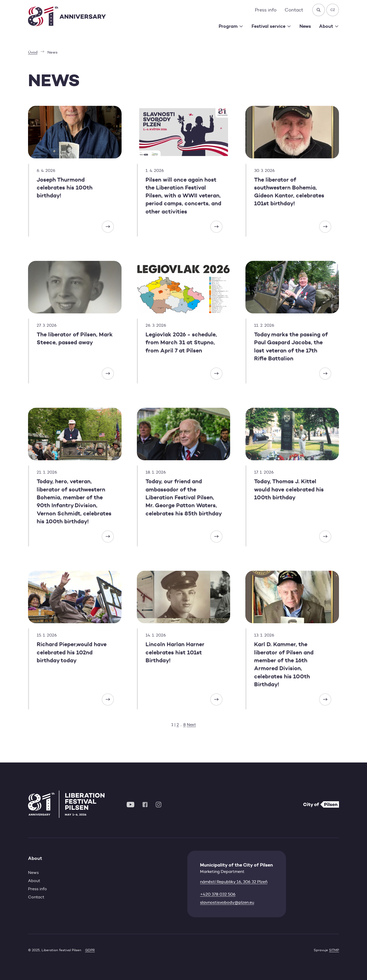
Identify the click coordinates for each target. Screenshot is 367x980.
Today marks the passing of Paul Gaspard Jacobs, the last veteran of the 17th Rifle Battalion (291, 346)
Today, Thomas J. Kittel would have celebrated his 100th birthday (289, 489)
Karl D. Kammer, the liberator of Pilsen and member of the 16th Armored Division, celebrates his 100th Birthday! (284, 664)
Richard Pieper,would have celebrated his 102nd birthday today (72, 652)
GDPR (90, 950)
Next (191, 725)
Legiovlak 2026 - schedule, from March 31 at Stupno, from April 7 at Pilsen (181, 342)
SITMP (334, 950)
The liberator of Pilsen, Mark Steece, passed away (75, 338)
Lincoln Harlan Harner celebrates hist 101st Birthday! (175, 652)
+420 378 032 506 (218, 894)
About (34, 881)
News (305, 26)
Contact (294, 10)
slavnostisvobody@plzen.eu (227, 902)
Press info (266, 10)
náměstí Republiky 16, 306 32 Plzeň (234, 882)
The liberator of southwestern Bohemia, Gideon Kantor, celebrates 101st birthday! (289, 192)
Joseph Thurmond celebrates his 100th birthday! (65, 188)
